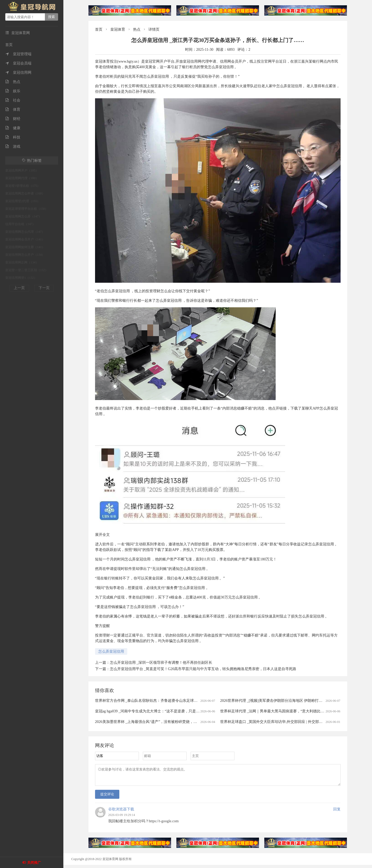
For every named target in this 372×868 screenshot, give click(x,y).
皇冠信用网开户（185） (22, 170)
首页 (9, 45)
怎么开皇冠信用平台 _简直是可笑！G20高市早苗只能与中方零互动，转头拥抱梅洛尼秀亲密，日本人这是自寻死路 (203, 669)
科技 (13, 137)
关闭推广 (34, 863)
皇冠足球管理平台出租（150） (27, 209)
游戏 (13, 147)
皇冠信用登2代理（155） (23, 201)
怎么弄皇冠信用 (111, 651)
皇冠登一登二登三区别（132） (27, 270)
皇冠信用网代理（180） (22, 178)
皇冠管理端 (18, 54)
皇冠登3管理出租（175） (23, 186)
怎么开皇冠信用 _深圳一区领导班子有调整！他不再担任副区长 (161, 663)
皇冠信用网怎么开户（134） (25, 255)
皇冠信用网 (18, 73)
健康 (13, 128)
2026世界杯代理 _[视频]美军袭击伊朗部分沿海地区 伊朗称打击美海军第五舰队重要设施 (292, 701)
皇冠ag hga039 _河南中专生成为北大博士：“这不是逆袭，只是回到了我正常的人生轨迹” (167, 711)
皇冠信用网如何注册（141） (25, 247)
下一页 (44, 288)
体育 (13, 110)
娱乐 (13, 91)
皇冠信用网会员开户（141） (25, 239)
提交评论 (107, 797)
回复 (337, 812)
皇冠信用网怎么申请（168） (25, 193)
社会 (13, 100)
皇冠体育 (118, 29)
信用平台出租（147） (20, 224)
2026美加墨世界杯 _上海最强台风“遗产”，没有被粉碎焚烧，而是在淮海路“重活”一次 (164, 722)
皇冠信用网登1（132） (21, 278)
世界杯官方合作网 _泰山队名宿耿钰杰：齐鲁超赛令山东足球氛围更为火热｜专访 (161, 701)
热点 (13, 82)
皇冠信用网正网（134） (22, 262)
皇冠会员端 (18, 63)
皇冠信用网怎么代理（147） (25, 232)
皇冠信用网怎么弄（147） (23, 216)
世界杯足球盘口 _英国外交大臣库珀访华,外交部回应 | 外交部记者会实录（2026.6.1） (289, 722)
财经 (13, 119)
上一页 (19, 288)
